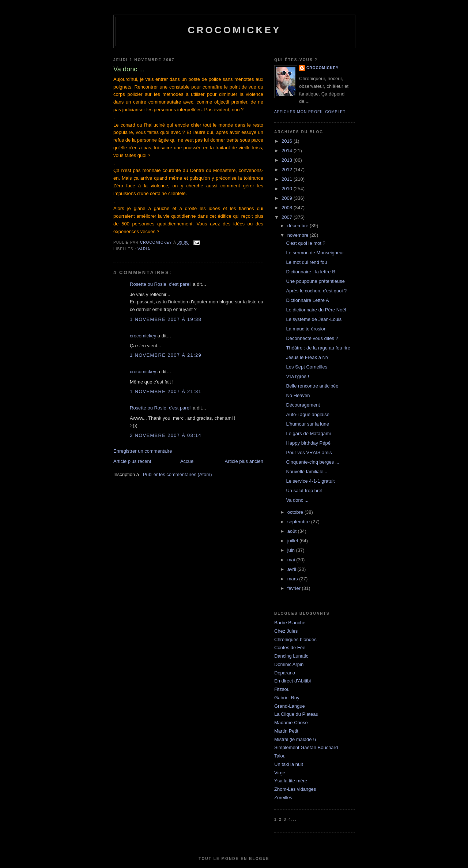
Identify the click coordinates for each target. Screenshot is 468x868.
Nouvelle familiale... (307, 472)
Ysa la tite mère (291, 781)
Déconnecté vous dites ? (312, 338)
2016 (288, 141)
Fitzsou (282, 689)
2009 (288, 198)
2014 (288, 151)
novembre (299, 235)
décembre (299, 226)
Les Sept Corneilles (307, 367)
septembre (299, 522)
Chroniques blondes (295, 639)
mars (293, 579)
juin (292, 550)
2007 (288, 217)
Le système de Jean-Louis (314, 319)
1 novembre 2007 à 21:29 (166, 355)
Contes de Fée (290, 648)
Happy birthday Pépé (308, 443)
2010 (288, 189)
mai (292, 560)
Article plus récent (132, 461)
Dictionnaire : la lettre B (310, 272)
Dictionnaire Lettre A (307, 300)
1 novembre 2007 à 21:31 (166, 391)
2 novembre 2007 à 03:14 (166, 435)
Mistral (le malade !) (295, 739)
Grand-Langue (290, 706)
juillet (293, 541)
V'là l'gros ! (297, 376)
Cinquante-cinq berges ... (312, 462)
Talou (280, 756)
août (293, 531)
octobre (296, 512)
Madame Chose (291, 723)
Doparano (285, 673)
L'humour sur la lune (307, 424)
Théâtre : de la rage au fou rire (318, 348)
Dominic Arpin (289, 664)
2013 (288, 160)
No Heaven (298, 395)
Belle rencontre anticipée (312, 386)
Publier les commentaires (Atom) (178, 474)
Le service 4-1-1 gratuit (310, 481)
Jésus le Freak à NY (307, 357)
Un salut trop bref (304, 491)
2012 (288, 170)
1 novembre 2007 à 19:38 (166, 319)
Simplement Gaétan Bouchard (306, 747)
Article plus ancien (244, 461)
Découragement (303, 405)
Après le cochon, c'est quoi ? (316, 291)
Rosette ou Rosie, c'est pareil (161, 284)
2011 (288, 179)
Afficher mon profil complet (310, 112)
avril (292, 569)
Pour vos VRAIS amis (309, 452)
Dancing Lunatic (291, 656)
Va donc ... (297, 500)
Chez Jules (286, 631)
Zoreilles (283, 798)
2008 (288, 208)
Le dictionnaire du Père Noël (316, 310)
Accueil (188, 461)
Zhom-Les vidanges (295, 789)
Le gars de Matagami (308, 433)
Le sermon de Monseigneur (315, 253)
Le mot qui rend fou (306, 262)
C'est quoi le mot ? (305, 243)
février (295, 588)
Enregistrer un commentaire (143, 451)
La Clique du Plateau (296, 714)
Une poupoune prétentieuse (315, 281)
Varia (144, 249)
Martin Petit (286, 731)
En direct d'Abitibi (292, 681)
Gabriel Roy (287, 698)
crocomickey (234, 30)
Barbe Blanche (290, 623)
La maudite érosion (306, 329)
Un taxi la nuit (289, 764)
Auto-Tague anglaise (308, 414)
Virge (280, 773)
